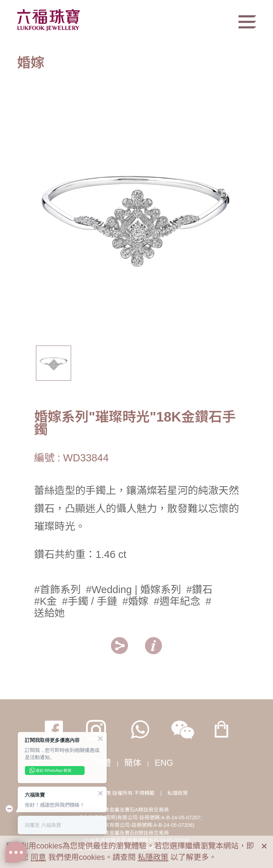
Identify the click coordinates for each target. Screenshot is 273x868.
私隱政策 (178, 793)
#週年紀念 (177, 601)
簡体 (133, 763)
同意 (38, 857)
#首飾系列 (57, 590)
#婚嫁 (135, 601)
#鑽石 (199, 590)
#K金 (45, 601)
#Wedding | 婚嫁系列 (134, 590)
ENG (164, 763)
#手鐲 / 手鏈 (90, 601)
